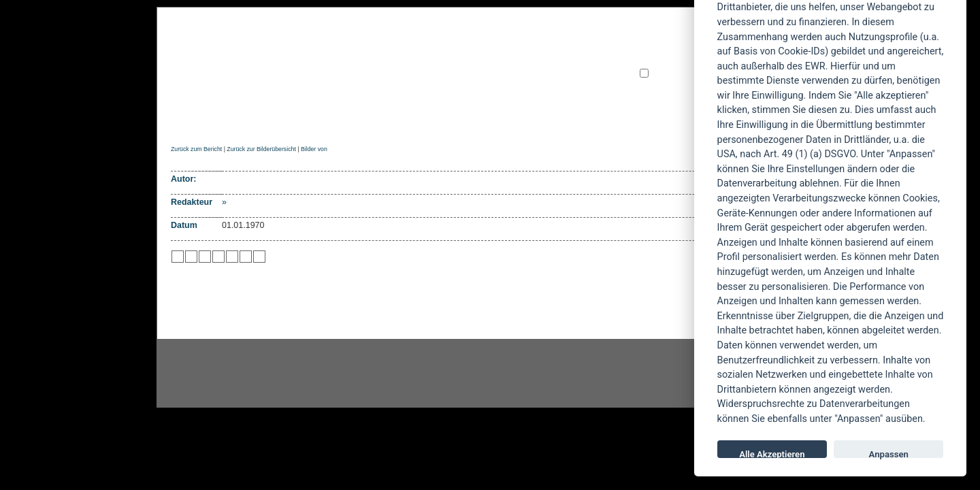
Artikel (445, 120)
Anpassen (889, 454)
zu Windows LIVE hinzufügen (259, 257)
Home (183, 120)
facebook (419, 374)
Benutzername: (665, 51)
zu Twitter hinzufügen (178, 257)
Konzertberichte (363, 120)
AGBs (676, 120)
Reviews (280, 120)
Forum (630, 120)
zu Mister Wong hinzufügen (191, 257)
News (227, 120)
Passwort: (656, 62)
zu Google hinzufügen (218, 257)
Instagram (267, 374)
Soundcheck (514, 120)
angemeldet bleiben (690, 74)
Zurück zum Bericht (196, 149)
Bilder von (314, 149)
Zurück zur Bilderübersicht (261, 149)
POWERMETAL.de (389, 59)
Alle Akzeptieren (772, 454)
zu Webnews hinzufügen (205, 257)
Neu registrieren (667, 84)
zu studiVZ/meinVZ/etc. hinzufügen (232, 257)
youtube (572, 374)
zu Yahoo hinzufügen (246, 257)
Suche (580, 120)
